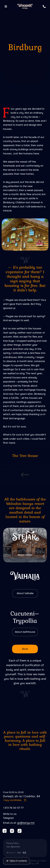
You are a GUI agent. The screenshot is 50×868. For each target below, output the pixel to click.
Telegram (8, 818)
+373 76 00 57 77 (13, 808)
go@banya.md (26, 823)
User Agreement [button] (13, 847)
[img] (25, 545)
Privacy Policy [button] (12, 843)
